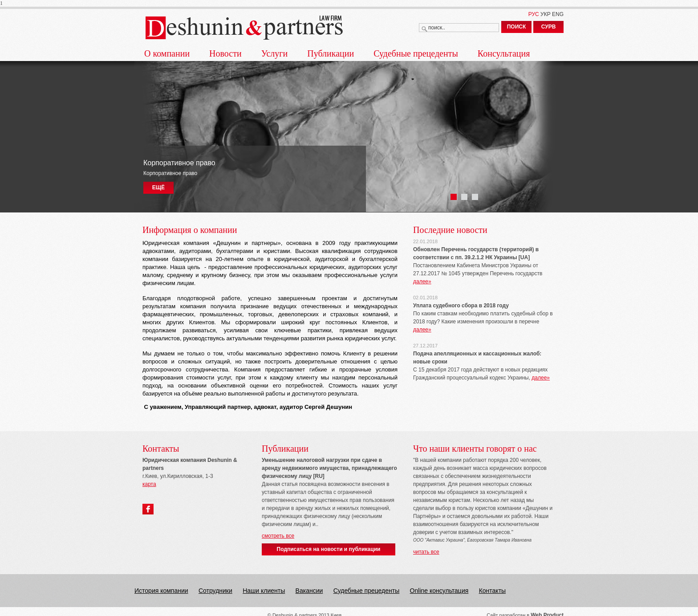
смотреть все (278, 536)
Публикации (331, 53)
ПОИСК (517, 27)
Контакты (492, 591)
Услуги (275, 53)
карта (149, 484)
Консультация (504, 53)
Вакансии (309, 591)
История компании (161, 591)
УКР (546, 14)
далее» (422, 281)
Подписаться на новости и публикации (329, 549)
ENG (558, 14)
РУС (534, 14)
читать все (426, 552)
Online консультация (439, 591)
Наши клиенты (264, 591)
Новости (225, 53)
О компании (167, 53)
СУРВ (549, 27)
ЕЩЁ (158, 188)
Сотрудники (215, 591)
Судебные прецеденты (416, 53)
